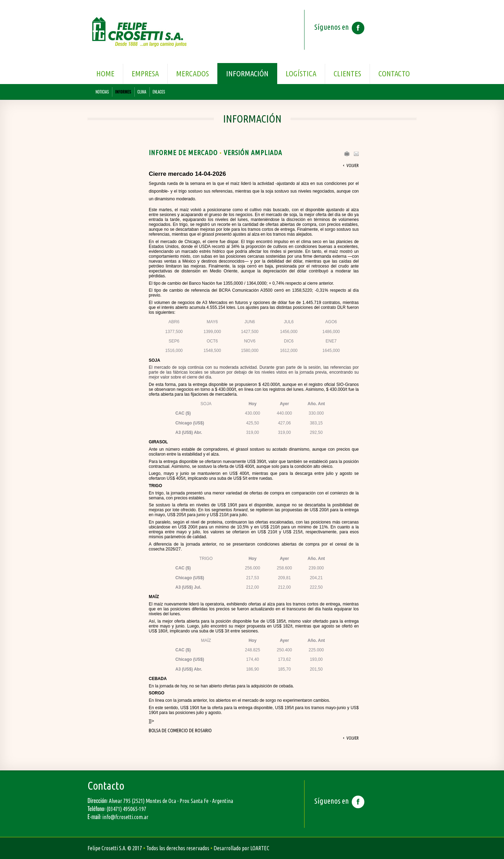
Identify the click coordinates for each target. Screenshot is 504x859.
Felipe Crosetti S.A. (107, 848)
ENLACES (159, 92)
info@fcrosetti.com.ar (125, 817)
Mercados (192, 73)
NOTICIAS (102, 92)
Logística (301, 73)
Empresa (145, 73)
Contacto (394, 73)
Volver (353, 165)
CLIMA (142, 92)
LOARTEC (260, 848)
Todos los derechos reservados (178, 848)
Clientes (347, 73)
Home (105, 73)
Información (247, 73)
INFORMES (123, 92)
